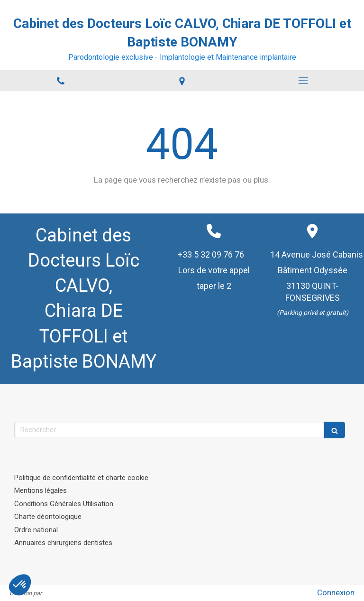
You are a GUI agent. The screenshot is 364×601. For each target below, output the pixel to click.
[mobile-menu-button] (303, 81)
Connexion (336, 592)
